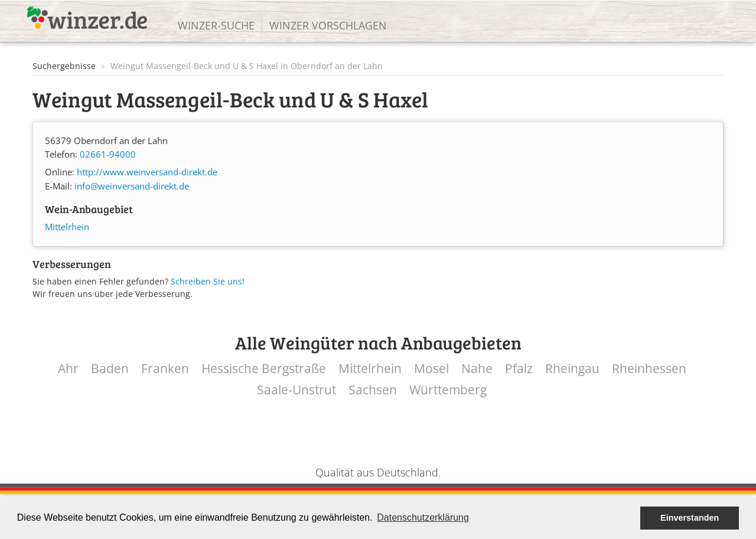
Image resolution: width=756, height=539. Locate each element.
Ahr (68, 369)
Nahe (477, 369)
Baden (110, 369)
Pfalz (519, 369)
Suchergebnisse (64, 66)
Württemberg (448, 390)
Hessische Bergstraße (264, 369)
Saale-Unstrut (296, 390)
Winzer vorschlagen (328, 25)
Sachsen (373, 390)
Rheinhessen (649, 369)
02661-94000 (108, 154)
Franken (165, 369)
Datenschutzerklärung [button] (423, 517)
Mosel (431, 369)
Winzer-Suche (216, 25)
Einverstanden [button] (690, 518)
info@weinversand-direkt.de (132, 186)
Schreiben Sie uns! (208, 281)
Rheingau (572, 369)
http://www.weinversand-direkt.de (147, 172)
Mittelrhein (67, 227)
